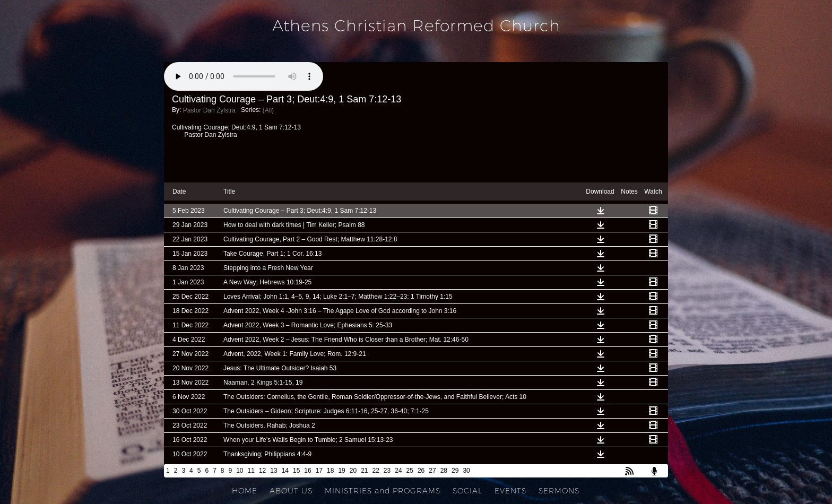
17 (319, 471)
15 (296, 471)
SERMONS (559, 491)
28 (444, 471)
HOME (245, 491)
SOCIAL (467, 491)
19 (341, 471)
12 (262, 471)
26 (421, 471)
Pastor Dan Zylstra (209, 110)
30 (466, 471)
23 (387, 471)
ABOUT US (291, 491)
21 (364, 471)
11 (251, 471)
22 (376, 471)
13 (274, 471)
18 (330, 471)
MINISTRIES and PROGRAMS (383, 491)
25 (410, 471)
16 (307, 471)
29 (455, 471)
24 (398, 471)
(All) (268, 110)
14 (285, 471)
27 (432, 471)
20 (353, 471)
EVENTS (510, 491)
